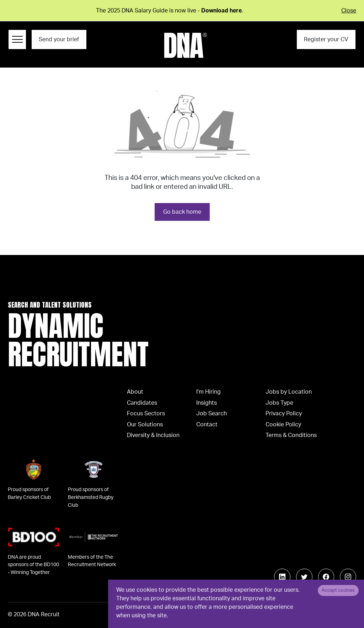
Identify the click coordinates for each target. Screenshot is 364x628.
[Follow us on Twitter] (304, 577)
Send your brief (59, 39)
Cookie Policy (283, 425)
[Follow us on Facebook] (326, 577)
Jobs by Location (289, 392)
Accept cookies (338, 590)
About (135, 392)
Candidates (142, 403)
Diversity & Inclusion (153, 435)
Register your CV (326, 39)
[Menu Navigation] (17, 39)
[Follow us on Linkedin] (282, 577)
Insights (207, 403)
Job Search (212, 414)
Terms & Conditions (291, 435)
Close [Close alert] (349, 11)
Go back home (182, 212)
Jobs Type (279, 403)
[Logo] (186, 45)
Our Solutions (145, 425)
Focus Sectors (146, 414)
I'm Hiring (208, 392)
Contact (207, 425)
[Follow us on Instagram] (348, 577)
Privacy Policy (284, 414)
